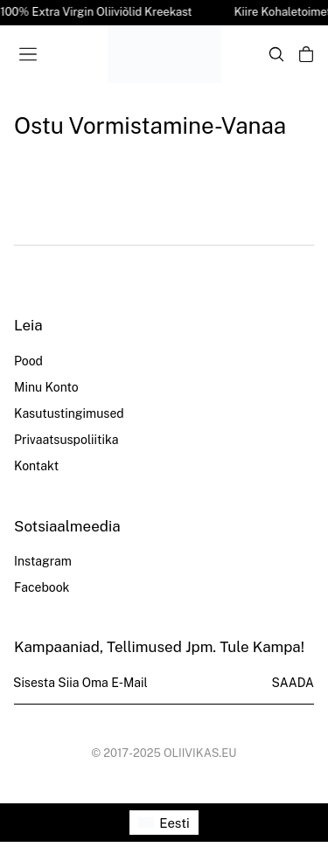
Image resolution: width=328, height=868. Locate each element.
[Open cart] (306, 54)
